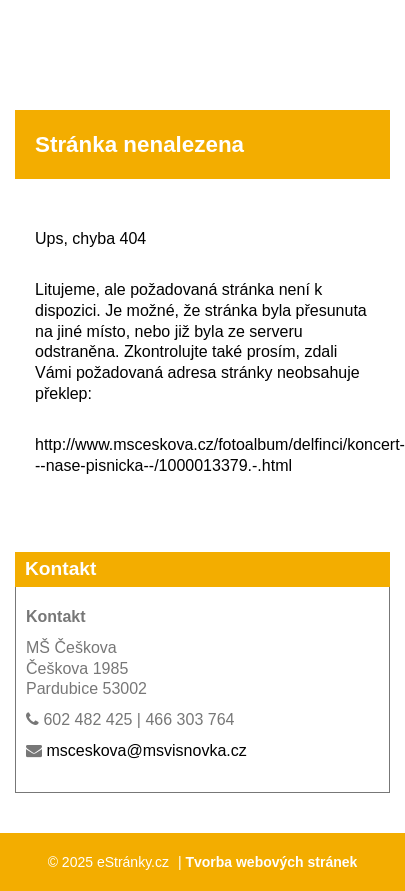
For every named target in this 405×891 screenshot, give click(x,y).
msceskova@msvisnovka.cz (146, 750)
